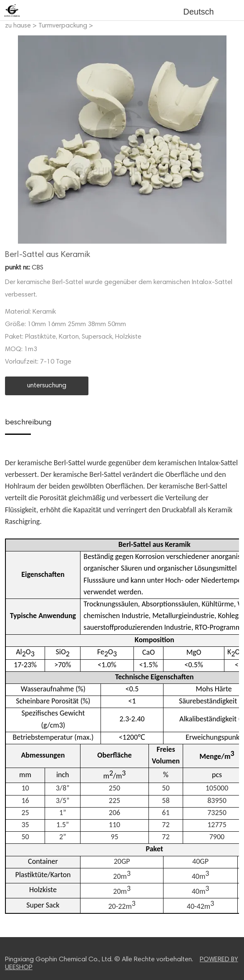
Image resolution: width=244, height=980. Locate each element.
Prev (16, 140)
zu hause (18, 26)
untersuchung (47, 386)
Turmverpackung (63, 26)
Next (228, 140)
